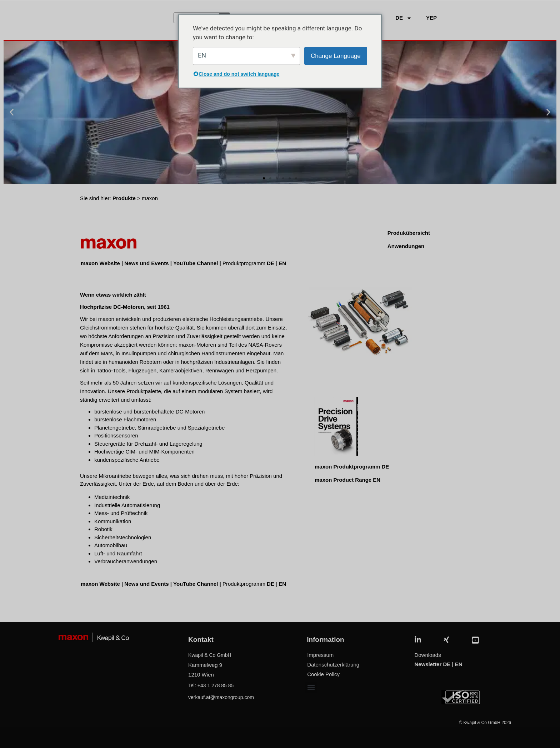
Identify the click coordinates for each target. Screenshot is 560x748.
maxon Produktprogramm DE (352, 467)
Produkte (124, 198)
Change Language (336, 56)
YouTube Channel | (198, 263)
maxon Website (100, 263)
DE (271, 263)
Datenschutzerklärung (333, 665)
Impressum (320, 655)
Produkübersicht (409, 233)
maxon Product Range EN (347, 480)
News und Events (146, 263)
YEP (431, 18)
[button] (12, 112)
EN (282, 263)
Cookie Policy (323, 674)
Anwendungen (406, 246)
